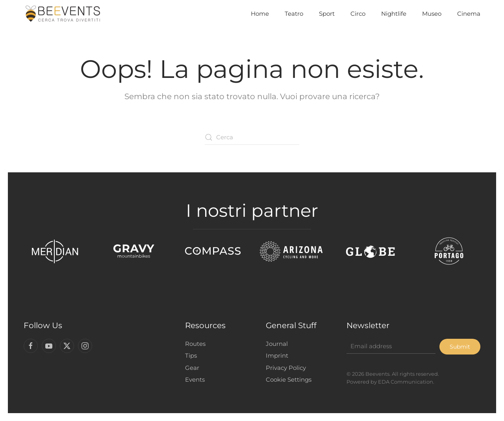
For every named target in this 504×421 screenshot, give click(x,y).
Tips (190, 355)
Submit (459, 347)
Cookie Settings (288, 379)
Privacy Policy (285, 368)
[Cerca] (252, 137)
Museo (432, 14)
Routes (195, 344)
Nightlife (394, 14)
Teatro (294, 14)
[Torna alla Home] (63, 14)
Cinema (469, 14)
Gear (191, 368)
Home (260, 14)
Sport (327, 14)
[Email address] (390, 346)
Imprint (276, 355)
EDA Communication (404, 382)
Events (194, 379)
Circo (358, 14)
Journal (276, 344)
